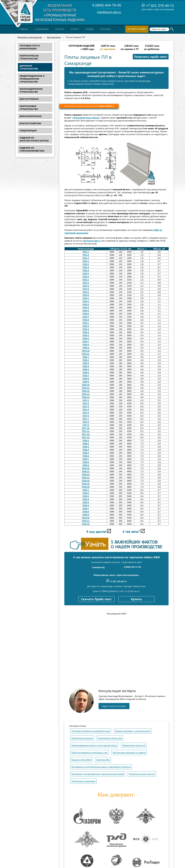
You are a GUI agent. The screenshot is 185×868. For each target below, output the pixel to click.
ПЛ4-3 (86, 304)
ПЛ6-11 (86, 388)
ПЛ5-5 (86, 335)
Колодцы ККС (103, 760)
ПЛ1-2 (86, 255)
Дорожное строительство (30, 37)
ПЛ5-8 (86, 345)
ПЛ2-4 (86, 270)
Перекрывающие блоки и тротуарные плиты (94, 745)
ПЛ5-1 (86, 323)
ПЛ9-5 (86, 502)
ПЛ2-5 (86, 274)
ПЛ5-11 (86, 354)
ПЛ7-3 (86, 406)
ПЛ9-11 (86, 521)
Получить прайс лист (151, 57)
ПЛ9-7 (86, 509)
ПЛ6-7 (86, 376)
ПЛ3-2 (86, 283)
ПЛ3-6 (86, 295)
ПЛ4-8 (86, 320)
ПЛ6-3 (86, 363)
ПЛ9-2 (86, 493)
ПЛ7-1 (86, 400)
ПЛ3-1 (86, 280)
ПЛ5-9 (86, 348)
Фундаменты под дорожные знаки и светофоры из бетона (101, 767)
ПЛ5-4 (86, 332)
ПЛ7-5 (86, 413)
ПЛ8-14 (86, 481)
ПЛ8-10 (86, 468)
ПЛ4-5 (86, 311)
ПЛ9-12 (86, 524)
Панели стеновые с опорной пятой (133, 731)
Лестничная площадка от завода (129, 753)
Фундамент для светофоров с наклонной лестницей (98, 774)
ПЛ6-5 (86, 369)
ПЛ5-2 (86, 326)
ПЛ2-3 (86, 267)
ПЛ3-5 (86, 292)
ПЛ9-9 (86, 515)
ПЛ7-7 (86, 419)
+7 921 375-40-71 (158, 6)
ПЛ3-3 (86, 286)
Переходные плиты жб (134, 745)
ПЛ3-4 (86, 289)
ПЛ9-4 (86, 499)
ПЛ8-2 (86, 444)
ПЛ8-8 (86, 462)
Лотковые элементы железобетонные (91, 731)
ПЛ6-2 (86, 360)
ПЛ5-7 (86, 342)
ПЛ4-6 (86, 314)
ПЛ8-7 (86, 459)
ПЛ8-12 (86, 475)
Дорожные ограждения (83, 781)
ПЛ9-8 (86, 512)
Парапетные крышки (82, 738)
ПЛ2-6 (86, 277)
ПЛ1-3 (86, 258)
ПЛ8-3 (86, 447)
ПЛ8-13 (86, 478)
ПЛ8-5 (86, 453)
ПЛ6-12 (86, 391)
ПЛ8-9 (86, 465)
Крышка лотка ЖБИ (81, 760)
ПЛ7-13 (86, 437)
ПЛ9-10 (86, 518)
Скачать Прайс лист (96, 599)
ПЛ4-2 (86, 301)
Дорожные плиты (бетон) (142, 774)
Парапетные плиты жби (110, 738)
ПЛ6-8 (86, 379)
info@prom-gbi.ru (109, 12)
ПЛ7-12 (86, 434)
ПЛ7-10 (86, 428)
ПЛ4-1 (86, 298)
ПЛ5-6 (86, 338)
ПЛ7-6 (86, 416)
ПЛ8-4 (86, 450)
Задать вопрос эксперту (114, 706)
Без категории (54, 37)
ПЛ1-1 (86, 252)
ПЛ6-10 (86, 385)
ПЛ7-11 (86, 431)
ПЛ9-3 (86, 496)
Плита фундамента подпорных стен (89, 753)
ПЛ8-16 (86, 487)
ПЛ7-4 (86, 410)
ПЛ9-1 (86, 490)
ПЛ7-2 (86, 403)
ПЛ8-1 (86, 441)
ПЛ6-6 (86, 372)
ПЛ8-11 (86, 471)
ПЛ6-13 (86, 394)
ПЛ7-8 (86, 422)
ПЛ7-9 (86, 425)
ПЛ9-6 (86, 505)
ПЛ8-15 (86, 484)
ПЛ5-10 (86, 351)
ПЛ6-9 (86, 382)
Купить (136, 599)
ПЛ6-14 (86, 397)
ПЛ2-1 (86, 261)
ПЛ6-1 (86, 357)
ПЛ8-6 (86, 456)
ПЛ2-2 (86, 264)
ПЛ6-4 (86, 366)
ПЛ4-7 (86, 317)
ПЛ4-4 (86, 308)
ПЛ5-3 (86, 329)
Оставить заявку (137, 29)
